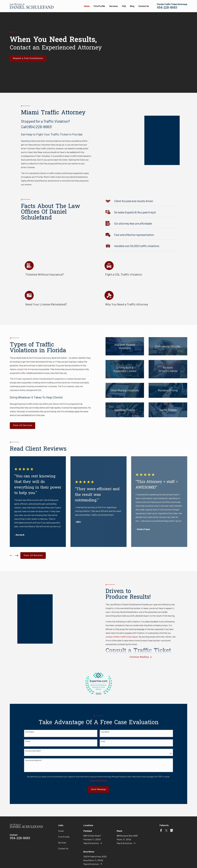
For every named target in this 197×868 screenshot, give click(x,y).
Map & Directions (93, 843)
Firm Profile (64, 837)
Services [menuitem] (114, 6)
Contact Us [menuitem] (144, 6)
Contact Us (63, 848)
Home (61, 831)
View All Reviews (33, 556)
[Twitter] (166, 830)
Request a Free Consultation (28, 58)
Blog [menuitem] (132, 6)
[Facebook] (161, 830)
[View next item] (17, 556)
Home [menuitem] (87, 6)
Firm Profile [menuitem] (99, 6)
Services (62, 843)
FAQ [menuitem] (124, 6)
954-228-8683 (167, 8)
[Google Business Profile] (172, 830)
